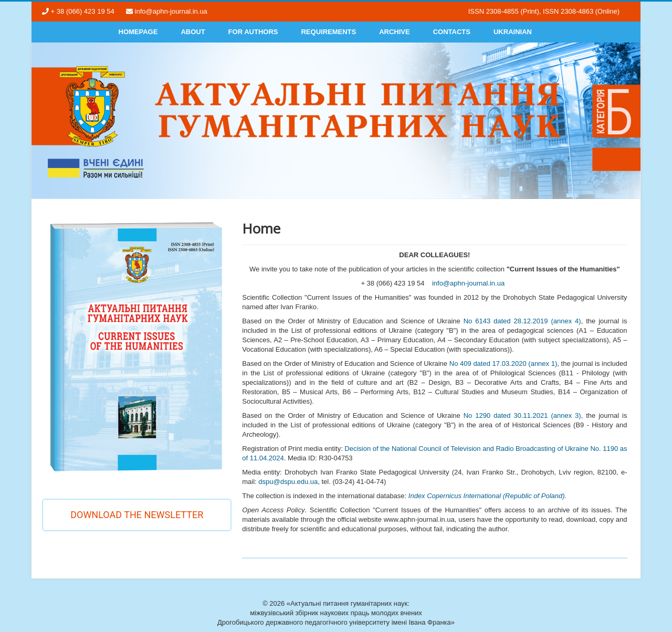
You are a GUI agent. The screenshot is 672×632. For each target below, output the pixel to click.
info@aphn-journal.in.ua (468, 283)
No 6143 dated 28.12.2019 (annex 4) (522, 321)
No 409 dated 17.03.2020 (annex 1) (503, 364)
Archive (395, 32)
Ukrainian (513, 32)
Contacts (452, 32)
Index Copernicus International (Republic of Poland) (487, 496)
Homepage (138, 32)
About (193, 32)
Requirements (328, 32)
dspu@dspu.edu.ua (288, 482)
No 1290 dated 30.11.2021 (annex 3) (522, 415)
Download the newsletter (137, 515)
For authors (253, 32)
